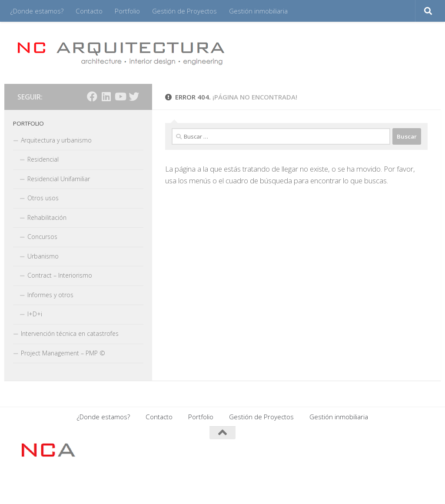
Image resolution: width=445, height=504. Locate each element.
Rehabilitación (47, 217)
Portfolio (127, 11)
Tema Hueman (123, 486)
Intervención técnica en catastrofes (70, 333)
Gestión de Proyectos (184, 11)
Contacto (89, 11)
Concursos (42, 237)
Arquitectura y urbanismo (56, 140)
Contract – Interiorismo (60, 275)
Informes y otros (50, 295)
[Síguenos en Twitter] (134, 96)
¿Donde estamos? (37, 11)
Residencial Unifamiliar (59, 179)
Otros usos (43, 198)
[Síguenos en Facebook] (92, 96)
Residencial (43, 159)
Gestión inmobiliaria (258, 11)
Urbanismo (43, 256)
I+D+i (35, 314)
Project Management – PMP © (63, 353)
